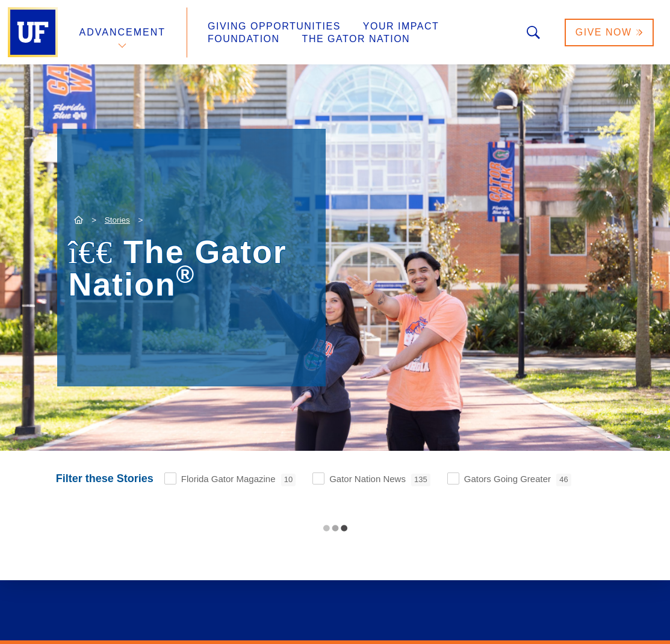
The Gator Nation (356, 39)
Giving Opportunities (274, 26)
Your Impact (401, 26)
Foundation (244, 39)
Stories (117, 220)
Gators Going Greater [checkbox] (518, 480)
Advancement (123, 32)
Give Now (609, 32)
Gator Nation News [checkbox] (380, 480)
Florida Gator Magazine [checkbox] (238, 480)
